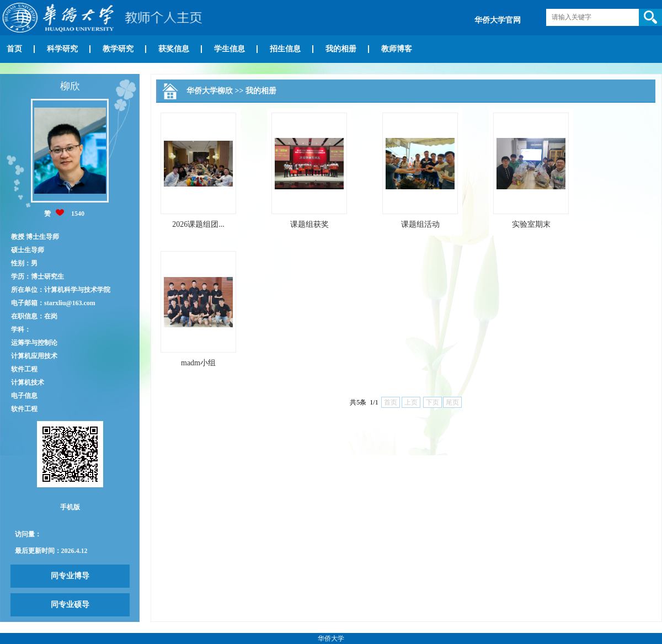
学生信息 (229, 49)
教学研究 (118, 49)
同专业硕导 (70, 605)
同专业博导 (70, 576)
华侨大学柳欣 (210, 91)
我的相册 (341, 49)
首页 (14, 49)
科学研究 (62, 49)
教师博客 (397, 49)
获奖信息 (174, 49)
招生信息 (285, 49)
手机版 (70, 507)
